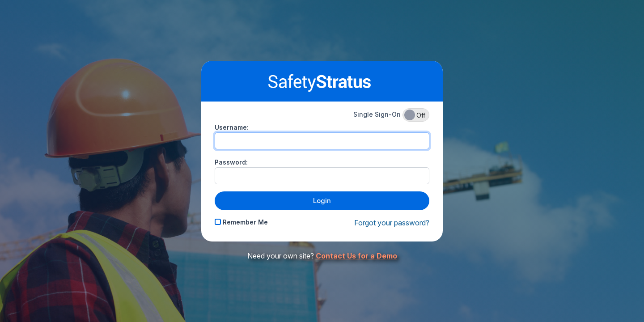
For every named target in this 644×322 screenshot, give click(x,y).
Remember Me (241, 222)
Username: (232, 127)
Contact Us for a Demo (356, 256)
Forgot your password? (392, 223)
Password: (231, 162)
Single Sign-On (391, 115)
